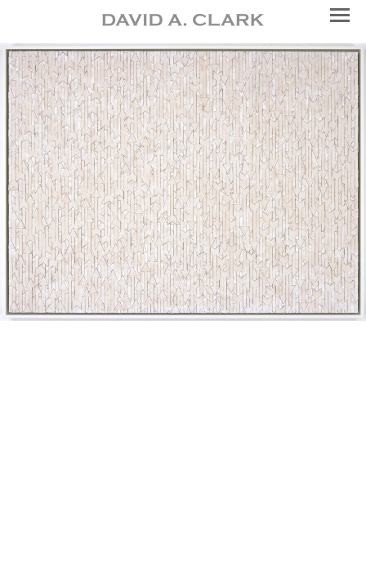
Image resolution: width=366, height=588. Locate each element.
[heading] (183, 22)
